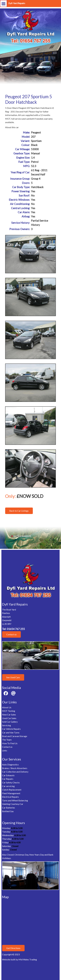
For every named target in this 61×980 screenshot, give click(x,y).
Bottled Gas (8, 811)
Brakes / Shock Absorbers (15, 768)
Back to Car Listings (19, 511)
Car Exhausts (8, 775)
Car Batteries (9, 808)
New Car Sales (9, 715)
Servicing (6, 725)
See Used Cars (13, 677)
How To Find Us (10, 743)
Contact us (11, 634)
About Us (7, 707)
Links (5, 750)
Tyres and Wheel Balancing (15, 800)
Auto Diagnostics (10, 764)
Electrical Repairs (10, 797)
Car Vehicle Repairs (11, 729)
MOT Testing (9, 711)
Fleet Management (11, 793)
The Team (7, 740)
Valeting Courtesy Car (13, 804)
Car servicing (8, 786)
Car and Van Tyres (11, 732)
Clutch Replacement (12, 790)
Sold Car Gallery (10, 722)
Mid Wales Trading (28, 959)
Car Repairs (8, 779)
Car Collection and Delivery (15, 772)
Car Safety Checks (11, 782)
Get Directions (13, 948)
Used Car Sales (9, 718)
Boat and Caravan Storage (15, 736)
